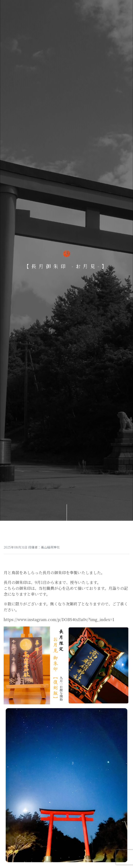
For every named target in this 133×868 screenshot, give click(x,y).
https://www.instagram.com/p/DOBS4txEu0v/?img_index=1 (59, 619)
